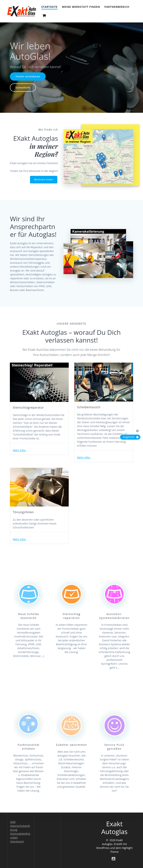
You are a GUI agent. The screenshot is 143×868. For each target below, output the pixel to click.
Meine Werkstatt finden (81, 7)
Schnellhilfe (23, 88)
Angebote (129, 437)
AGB (13, 822)
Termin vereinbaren (28, 76)
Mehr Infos (19, 450)
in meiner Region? (44, 150)
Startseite (49, 7)
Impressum (17, 841)
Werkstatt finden (44, 180)
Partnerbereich (117, 7)
